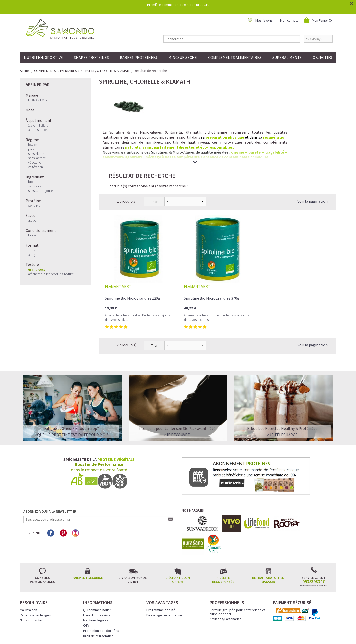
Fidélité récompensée (223, 539)
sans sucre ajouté (40, 191)
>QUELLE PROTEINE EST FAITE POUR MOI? (72, 394)
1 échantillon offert (178, 539)
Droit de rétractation (98, 595)
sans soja (35, 186)
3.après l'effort (38, 130)
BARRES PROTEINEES (139, 57)
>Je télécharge (282, 394)
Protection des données (101, 590)
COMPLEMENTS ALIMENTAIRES (235, 57)
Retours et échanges (35, 574)
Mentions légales (96, 579)
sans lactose (37, 158)
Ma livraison (28, 569)
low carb (34, 145)
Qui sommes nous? (97, 569)
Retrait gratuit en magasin (268, 539)
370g (32, 255)
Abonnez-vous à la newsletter (50, 470)
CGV (86, 585)
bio (31, 182)
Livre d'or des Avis (97, 574)
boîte (32, 235)
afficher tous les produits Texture (51, 274)
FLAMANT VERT (39, 100)
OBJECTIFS (322, 57)
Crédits (196, 633)
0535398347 (313, 541)
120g (32, 250)
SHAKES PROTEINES (91, 57)
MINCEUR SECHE (183, 57)
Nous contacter (31, 579)
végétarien (35, 167)
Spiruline (34, 206)
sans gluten (36, 154)
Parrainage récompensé (164, 574)
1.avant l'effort (38, 125)
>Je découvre (177, 394)
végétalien (35, 162)
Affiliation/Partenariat (225, 578)
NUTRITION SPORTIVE (43, 57)
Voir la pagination (312, 160)
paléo (32, 149)
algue (32, 220)
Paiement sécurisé (88, 537)
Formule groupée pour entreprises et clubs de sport (237, 571)
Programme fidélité (161, 569)
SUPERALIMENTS (287, 57)
